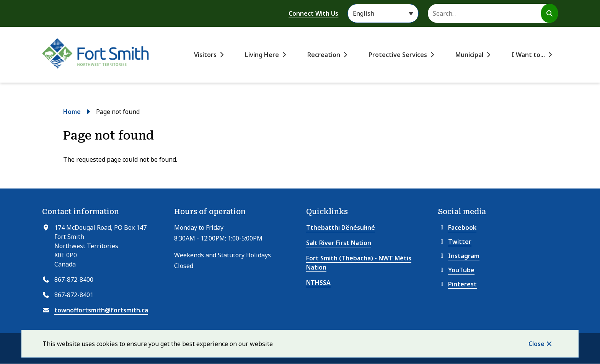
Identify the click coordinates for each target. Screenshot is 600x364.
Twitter (455, 242)
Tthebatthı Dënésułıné (341, 227)
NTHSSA (318, 283)
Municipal (469, 55)
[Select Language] (383, 13)
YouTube (456, 270)
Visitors (205, 55)
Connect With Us (313, 13)
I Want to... (528, 55)
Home (72, 112)
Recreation (324, 55)
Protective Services (398, 55)
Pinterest (457, 284)
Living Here (262, 55)
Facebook (457, 227)
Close (536, 344)
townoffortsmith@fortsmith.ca (101, 310)
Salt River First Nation (339, 243)
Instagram (459, 256)
